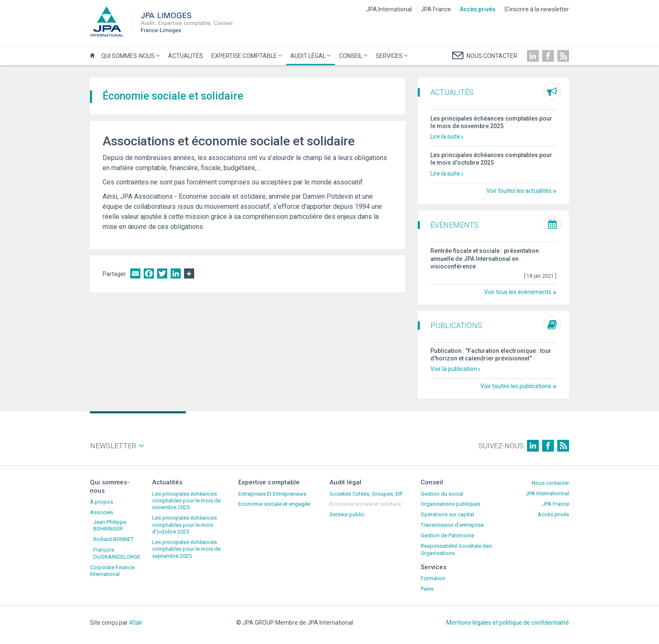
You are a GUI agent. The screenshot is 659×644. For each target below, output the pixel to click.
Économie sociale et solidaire (365, 504)
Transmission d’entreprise (452, 525)
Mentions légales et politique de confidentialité (508, 623)
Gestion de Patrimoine (447, 535)
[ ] (540, 276)
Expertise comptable (246, 59)
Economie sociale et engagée (274, 504)
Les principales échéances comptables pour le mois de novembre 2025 (186, 501)
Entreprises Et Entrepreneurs (272, 494)
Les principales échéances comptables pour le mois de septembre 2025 (186, 549)
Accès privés (478, 9)
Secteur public (347, 514)
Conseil (352, 59)
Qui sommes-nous (129, 59)
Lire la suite (445, 137)
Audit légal (310, 59)
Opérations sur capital (447, 514)
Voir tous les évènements (518, 292)
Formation (433, 578)
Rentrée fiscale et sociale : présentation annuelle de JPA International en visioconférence (485, 258)
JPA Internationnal (547, 493)
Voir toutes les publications (516, 386)
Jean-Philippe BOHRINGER (110, 525)
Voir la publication (454, 369)
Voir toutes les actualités (519, 191)
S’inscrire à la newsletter (537, 9)
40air (136, 623)
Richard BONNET (113, 539)
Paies (427, 589)
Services (391, 59)
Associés (101, 512)
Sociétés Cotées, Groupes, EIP (366, 494)
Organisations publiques (451, 504)
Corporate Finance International (112, 571)
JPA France (436, 9)
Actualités (186, 56)
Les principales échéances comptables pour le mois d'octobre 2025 (185, 525)
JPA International (389, 9)
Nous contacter (550, 483)
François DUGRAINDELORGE (117, 553)
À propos (101, 502)
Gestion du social (442, 494)
